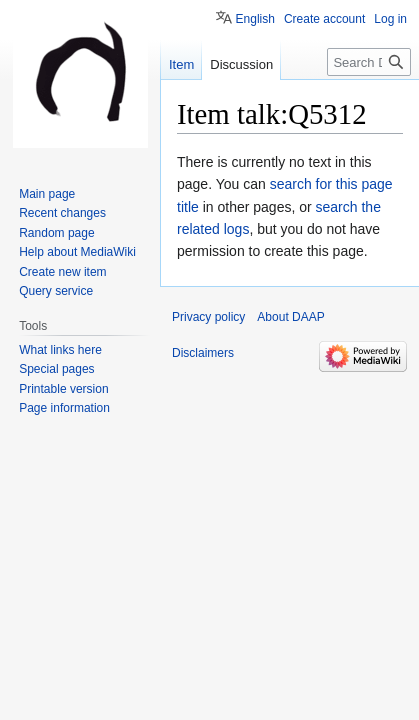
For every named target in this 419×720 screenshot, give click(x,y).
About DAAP (290, 317)
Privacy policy (208, 317)
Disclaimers (203, 353)
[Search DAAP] (369, 62)
